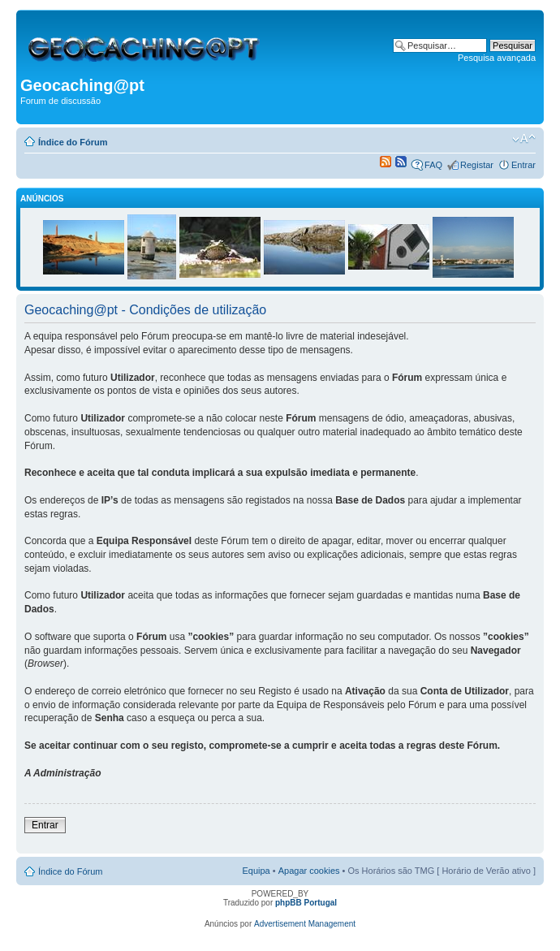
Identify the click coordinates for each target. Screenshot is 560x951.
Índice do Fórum (73, 142)
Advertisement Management (305, 924)
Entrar (523, 165)
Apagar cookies (309, 871)
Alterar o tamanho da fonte (524, 139)
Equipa (256, 871)
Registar (477, 165)
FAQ (433, 165)
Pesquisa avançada (497, 58)
